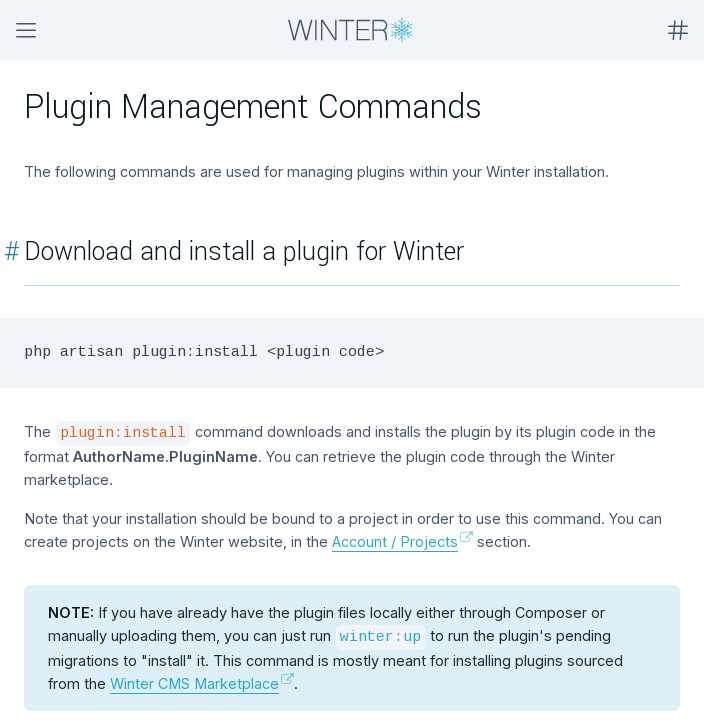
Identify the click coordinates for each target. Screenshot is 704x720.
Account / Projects (395, 541)
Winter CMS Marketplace (194, 683)
